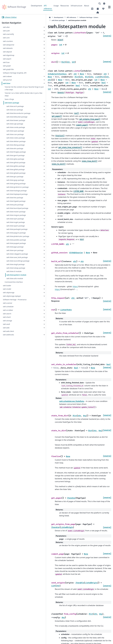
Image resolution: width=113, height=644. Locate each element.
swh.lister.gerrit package (12, 188)
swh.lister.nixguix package (13, 288)
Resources (65, 6)
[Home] (32, 17)
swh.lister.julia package (12, 269)
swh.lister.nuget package (12, 300)
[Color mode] (104, 4)
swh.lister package (12, 105)
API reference (48, 7)
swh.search (7, 427)
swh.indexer (7, 76)
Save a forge (9, 102)
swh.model (7, 402)
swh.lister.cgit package (15, 137)
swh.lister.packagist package (14, 312)
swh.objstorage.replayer (12, 409)
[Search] (100, 4)
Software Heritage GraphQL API (15, 73)
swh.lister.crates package (12, 160)
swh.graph (7, 66)
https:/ (58, 242)
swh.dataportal (8, 45)
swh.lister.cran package (12, 154)
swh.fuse (6, 62)
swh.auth (6, 31)
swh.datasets (8, 48)
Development (36, 6)
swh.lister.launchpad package (14, 275)
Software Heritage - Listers (71, 17)
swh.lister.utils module (15, 392)
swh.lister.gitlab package (12, 213)
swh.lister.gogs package (12, 229)
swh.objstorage (9, 406)
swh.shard (7, 430)
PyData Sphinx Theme (96, 639)
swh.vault (6, 437)
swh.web (6, 441)
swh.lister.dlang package (12, 173)
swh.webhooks (8, 448)
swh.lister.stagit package (12, 374)
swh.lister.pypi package (12, 343)
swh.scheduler (8, 420)
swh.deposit (7, 52)
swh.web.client (8, 444)
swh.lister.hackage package (13, 247)
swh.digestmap (9, 55)
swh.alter (6, 27)
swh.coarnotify (8, 34)
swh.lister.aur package (15, 115)
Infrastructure (77, 6)
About (86, 6)
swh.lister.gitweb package (13, 219)
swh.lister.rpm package (12, 349)
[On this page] (109, 7)
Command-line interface (14, 395)
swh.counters (8, 41)
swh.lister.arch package (12, 110)
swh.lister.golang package (13, 235)
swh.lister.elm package (15, 177)
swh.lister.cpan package (12, 148)
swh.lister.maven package (13, 281)
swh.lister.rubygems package (14, 355)
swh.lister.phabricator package (14, 324)
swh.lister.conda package (12, 142)
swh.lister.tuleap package (12, 380)
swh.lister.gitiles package (12, 207)
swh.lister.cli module (14, 384)
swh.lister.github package (12, 201)
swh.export (7, 59)
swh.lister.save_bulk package (14, 361)
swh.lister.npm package (12, 294)
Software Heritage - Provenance (15, 413)
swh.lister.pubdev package (13, 331)
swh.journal (7, 80)
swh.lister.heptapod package (14, 253)
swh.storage (7, 434)
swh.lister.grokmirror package (14, 241)
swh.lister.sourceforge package (15, 367)
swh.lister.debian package (13, 166)
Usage (56, 6)
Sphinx (17, 641)
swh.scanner (8, 416)
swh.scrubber (8, 423)
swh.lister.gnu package (15, 224)
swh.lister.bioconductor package (15, 120)
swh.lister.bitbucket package (14, 126)
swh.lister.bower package (12, 132)
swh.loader (7, 399)
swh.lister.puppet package (13, 337)
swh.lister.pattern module (16, 388)
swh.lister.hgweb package (13, 263)
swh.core (6, 38)
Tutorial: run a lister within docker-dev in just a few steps (16, 97)
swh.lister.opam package (12, 306)
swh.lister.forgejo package (13, 182)
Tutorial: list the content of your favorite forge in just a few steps (15, 90)
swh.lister (7, 83)
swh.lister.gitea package (12, 194)
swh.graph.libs (8, 69)
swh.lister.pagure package (13, 318)
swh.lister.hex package (15, 258)
